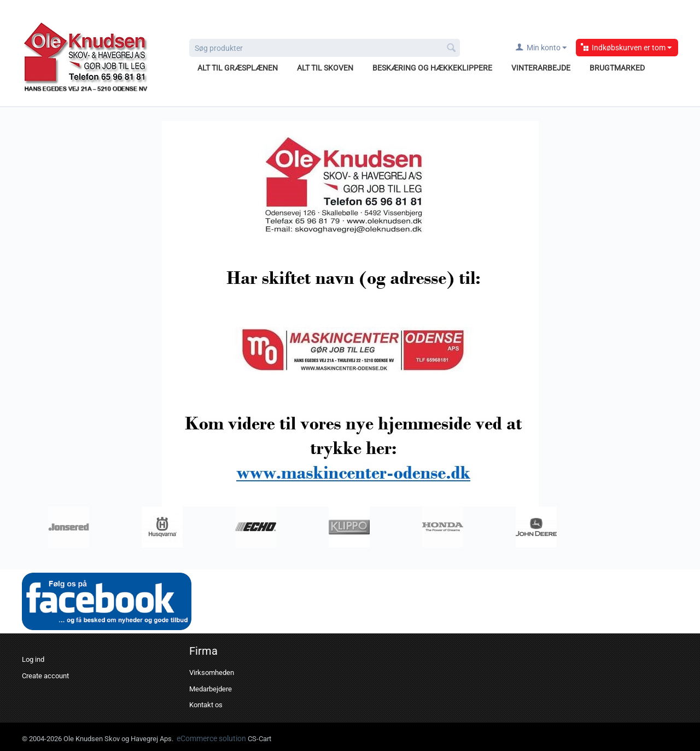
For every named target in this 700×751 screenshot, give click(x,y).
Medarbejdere (211, 689)
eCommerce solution (212, 738)
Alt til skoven (325, 68)
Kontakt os (206, 705)
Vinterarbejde (541, 68)
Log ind (33, 659)
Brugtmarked (617, 68)
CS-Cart (259, 739)
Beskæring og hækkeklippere (432, 68)
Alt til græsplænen (238, 68)
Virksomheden (212, 673)
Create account (45, 676)
